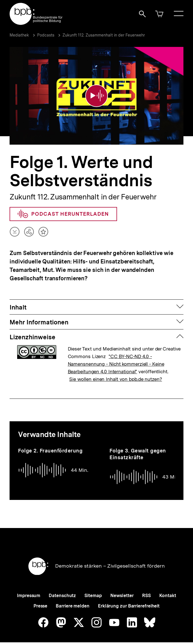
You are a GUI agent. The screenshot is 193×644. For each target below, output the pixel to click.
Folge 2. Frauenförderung (50, 446)
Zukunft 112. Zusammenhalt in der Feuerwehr (104, 35)
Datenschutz (62, 590)
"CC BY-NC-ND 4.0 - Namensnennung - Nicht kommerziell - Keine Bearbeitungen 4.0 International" (116, 359)
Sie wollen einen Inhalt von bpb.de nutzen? (116, 374)
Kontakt (168, 590)
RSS (146, 590)
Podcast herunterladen (63, 209)
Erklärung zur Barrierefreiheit (129, 601)
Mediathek (19, 35)
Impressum (29, 590)
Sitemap (93, 590)
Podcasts (46, 35)
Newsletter (122, 590)
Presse (40, 601)
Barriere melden (73, 601)
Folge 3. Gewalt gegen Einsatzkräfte (138, 449)
